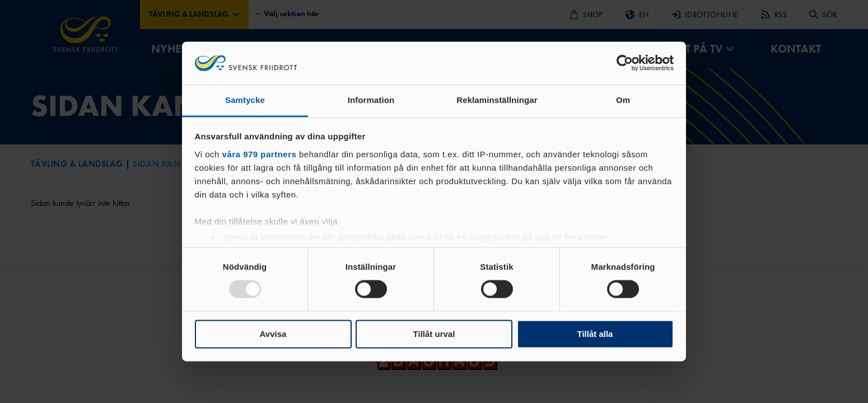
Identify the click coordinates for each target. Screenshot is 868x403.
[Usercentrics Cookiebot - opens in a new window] (625, 63)
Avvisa (273, 334)
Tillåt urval (434, 334)
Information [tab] (371, 100)
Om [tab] (623, 100)
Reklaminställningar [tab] (497, 100)
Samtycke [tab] (245, 100)
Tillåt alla (595, 334)
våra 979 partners (260, 154)
